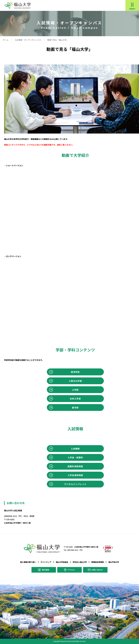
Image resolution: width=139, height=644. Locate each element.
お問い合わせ (97, 570)
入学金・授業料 (75, 457)
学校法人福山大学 (80, 562)
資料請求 (45, 570)
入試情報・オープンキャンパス (28, 40)
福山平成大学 (114, 562)
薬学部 (75, 407)
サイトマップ (46, 562)
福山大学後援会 (62, 562)
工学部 (75, 390)
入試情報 (75, 449)
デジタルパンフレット (75, 484)
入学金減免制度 (75, 475)
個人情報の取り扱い (28, 562)
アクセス (71, 570)
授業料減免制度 (75, 466)
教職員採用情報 (98, 562)
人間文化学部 (75, 381)
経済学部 (75, 372)
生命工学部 (75, 399)
